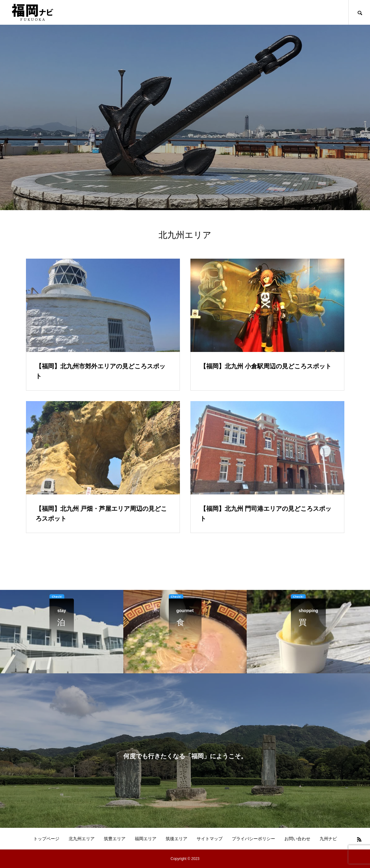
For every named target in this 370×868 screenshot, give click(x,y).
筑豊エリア (115, 839)
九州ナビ (328, 839)
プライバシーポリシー (253, 839)
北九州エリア (82, 839)
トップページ (46, 839)
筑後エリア (176, 839)
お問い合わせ (297, 839)
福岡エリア (146, 839)
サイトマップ (210, 839)
